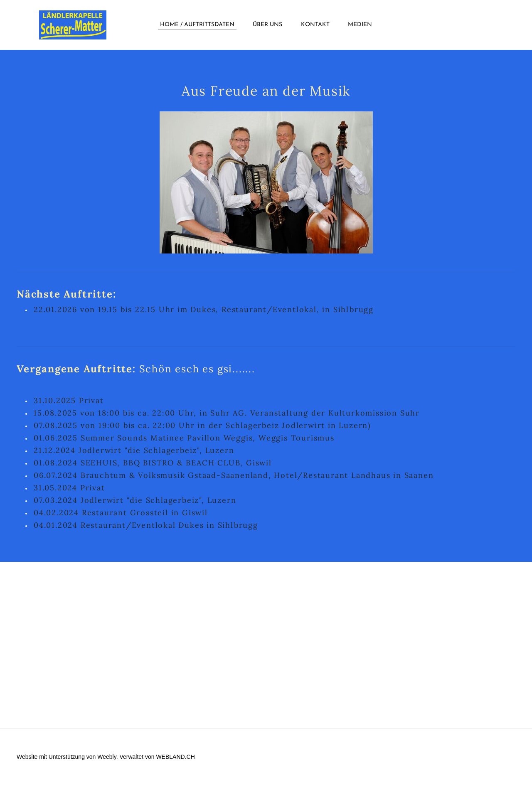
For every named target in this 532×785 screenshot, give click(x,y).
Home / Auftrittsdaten (197, 25)
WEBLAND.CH (175, 757)
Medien (360, 25)
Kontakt (315, 25)
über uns (267, 25)
